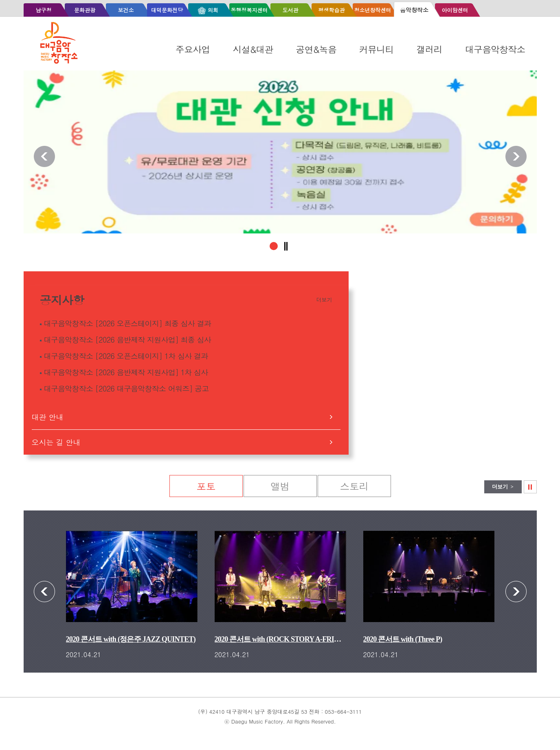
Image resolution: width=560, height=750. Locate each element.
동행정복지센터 (249, 10)
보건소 (126, 10)
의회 (213, 10)
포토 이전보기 (44, 592)
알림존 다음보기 (516, 156)
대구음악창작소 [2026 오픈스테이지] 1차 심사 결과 (126, 356)
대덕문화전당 (167, 10)
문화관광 (85, 10)
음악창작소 (414, 10)
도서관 (290, 10)
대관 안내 (48, 417)
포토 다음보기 (516, 592)
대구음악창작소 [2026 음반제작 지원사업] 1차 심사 (126, 372)
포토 (206, 486)
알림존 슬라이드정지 (286, 246)
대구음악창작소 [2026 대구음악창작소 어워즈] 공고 (126, 388)
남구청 (43, 10)
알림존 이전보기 (44, 156)
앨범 (280, 486)
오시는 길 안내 (56, 442)
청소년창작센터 (372, 10)
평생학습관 (331, 10)
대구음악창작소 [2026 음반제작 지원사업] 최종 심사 (127, 340)
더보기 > (503, 487)
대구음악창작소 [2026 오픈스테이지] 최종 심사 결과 (127, 323)
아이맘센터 (455, 10)
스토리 (354, 486)
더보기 (324, 300)
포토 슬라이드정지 (537, 485)
